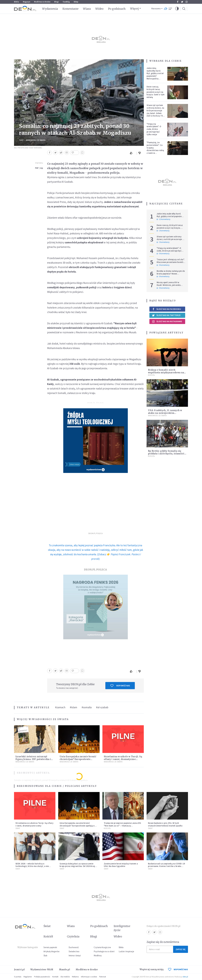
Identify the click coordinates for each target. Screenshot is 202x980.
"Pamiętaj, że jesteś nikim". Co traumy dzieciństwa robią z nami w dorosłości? (155, 149)
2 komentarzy (163, 231)
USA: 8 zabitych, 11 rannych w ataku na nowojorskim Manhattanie (165, 413)
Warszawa (156, 9)
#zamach (60, 707)
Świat (21, 140)
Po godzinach (117, 9)
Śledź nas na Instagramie (167, 321)
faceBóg (66, 2)
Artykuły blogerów (51, 951)
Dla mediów (65, 977)
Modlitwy (98, 955)
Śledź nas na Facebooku (166, 309)
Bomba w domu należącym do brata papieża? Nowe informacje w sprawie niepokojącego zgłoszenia (171, 275)
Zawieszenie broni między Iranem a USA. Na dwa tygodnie (121, 865)
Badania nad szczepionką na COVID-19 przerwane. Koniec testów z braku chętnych (167, 866)
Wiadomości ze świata (36, 140)
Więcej (134, 9)
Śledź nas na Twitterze (166, 315)
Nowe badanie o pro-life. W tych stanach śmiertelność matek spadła (165, 824)
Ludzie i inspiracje (126, 951)
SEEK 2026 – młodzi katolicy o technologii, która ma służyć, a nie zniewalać (32, 866)
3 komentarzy (163, 242)
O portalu (18, 977)
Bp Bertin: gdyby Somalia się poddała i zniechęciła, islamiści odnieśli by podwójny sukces (166, 454)
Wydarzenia (50, 9)
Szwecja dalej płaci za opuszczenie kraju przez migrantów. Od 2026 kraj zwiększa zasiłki (77, 866)
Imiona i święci (75, 955)
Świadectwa (74, 951)
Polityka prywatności (42, 977)
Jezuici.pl (19, 970)
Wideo (99, 9)
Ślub (45, 955)
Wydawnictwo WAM (42, 970)
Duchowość (74, 947)
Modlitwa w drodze (42, 2)
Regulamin (28, 977)
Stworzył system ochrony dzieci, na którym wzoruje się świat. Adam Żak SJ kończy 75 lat (155, 112)
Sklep (76, 2)
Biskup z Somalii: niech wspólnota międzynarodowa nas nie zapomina (167, 373)
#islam (74, 707)
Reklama (75, 977)
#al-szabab (102, 707)
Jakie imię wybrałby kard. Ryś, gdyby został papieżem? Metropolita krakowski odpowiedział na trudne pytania (155, 77)
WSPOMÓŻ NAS (178, 969)
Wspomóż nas (120, 686)
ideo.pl (185, 977)
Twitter (182, 2)
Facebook (178, 2)
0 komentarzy (163, 254)
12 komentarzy (163, 219)
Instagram (187, 2)
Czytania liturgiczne (102, 947)
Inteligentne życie (122, 928)
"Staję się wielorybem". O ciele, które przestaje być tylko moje (154, 129)
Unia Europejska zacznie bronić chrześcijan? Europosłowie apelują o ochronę (78, 759)
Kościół (151, 375)
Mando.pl (64, 970)
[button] (177, 9)
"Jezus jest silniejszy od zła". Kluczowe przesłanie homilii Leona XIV (171, 262)
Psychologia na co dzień (104, 951)
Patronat (103, 977)
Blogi (57, 2)
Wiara (87, 9)
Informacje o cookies (89, 977)
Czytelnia (73, 936)
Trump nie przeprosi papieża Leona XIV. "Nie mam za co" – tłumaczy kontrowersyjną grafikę (123, 826)
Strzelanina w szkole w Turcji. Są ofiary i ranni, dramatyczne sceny (123, 759)
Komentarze (70, 9)
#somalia (87, 707)
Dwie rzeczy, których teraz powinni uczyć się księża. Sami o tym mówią (155, 92)
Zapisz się (181, 949)
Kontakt (55, 977)
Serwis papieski (50, 947)
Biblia (16, 2)
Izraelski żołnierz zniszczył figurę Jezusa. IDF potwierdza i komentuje (33, 759)
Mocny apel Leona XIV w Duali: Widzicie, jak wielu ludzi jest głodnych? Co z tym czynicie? (169, 286)
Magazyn (27, 2)
